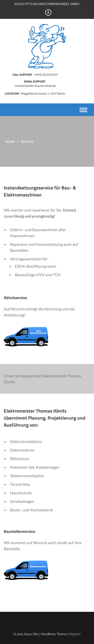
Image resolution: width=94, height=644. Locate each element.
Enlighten (74, 634)
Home (10, 141)
